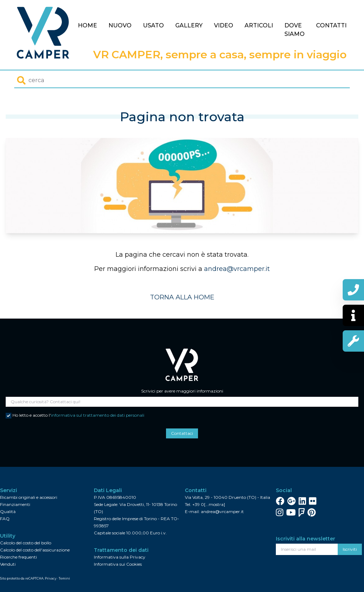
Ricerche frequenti (18, 557)
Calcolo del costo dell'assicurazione (35, 550)
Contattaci (182, 433)
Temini (64, 578)
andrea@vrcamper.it (237, 269)
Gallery (189, 25)
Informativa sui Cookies (118, 564)
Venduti (8, 564)
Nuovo (120, 25)
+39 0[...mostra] (209, 504)
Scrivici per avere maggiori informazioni (182, 391)
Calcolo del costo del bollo (26, 543)
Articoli (259, 25)
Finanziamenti (15, 504)
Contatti (331, 25)
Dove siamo (295, 30)
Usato (153, 25)
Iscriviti (350, 549)
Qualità (8, 511)
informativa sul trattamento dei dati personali (98, 415)
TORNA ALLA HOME (182, 297)
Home (87, 25)
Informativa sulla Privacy (120, 557)
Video (224, 25)
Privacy (51, 578)
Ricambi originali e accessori (29, 497)
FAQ (5, 519)
